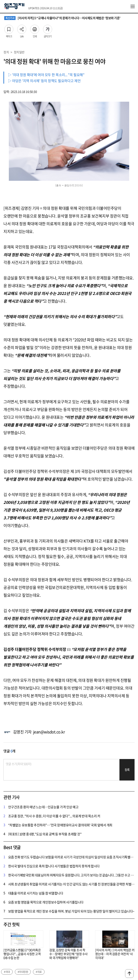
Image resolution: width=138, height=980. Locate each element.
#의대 (7, 972)
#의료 (39, 972)
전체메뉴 (133, 6)
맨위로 (129, 974)
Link (22, 28)
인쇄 (35, 28)
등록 (127, 770)
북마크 (9, 28)
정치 (6, 52)
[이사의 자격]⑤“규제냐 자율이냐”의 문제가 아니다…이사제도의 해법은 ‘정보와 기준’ (62, 18)
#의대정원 (23, 972)
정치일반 (19, 52)
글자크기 (48, 28)
